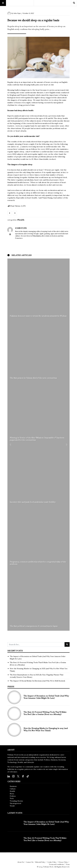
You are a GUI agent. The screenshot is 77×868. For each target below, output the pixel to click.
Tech (12, 798)
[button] (10, 445)
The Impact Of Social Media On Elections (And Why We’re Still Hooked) (37, 681)
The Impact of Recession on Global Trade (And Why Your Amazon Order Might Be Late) (46, 697)
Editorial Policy (40, 862)
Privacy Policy (63, 862)
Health (21, 220)
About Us (21, 862)
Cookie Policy (52, 862)
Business (13, 786)
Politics (13, 796)
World (12, 806)
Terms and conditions (56, 864)
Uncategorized (15, 803)
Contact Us (29, 862)
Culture (13, 789)
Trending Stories (16, 801)
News (12, 794)
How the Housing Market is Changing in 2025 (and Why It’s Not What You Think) (46, 729)
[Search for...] (36, 644)
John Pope (17, 13)
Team (68, 864)
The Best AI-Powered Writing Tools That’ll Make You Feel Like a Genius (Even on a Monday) (45, 713)
